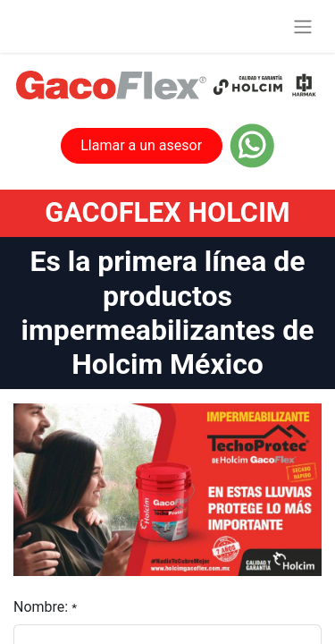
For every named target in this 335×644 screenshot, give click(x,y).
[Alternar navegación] (303, 26)
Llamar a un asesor (141, 145)
